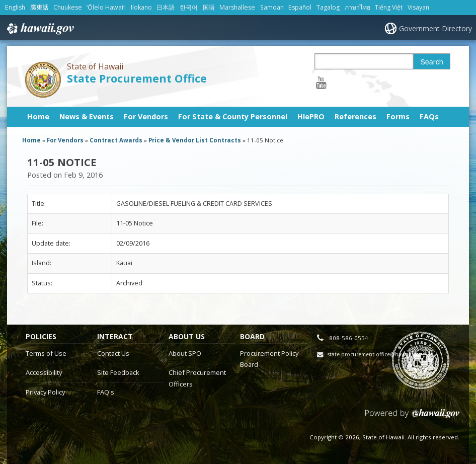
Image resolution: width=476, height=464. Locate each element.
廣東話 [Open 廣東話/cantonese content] (39, 7)
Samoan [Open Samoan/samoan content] (272, 7)
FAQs (429, 117)
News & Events (87, 117)
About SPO (185, 353)
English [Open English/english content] (15, 7)
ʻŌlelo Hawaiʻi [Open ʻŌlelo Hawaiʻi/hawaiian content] (106, 7)
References (355, 117)
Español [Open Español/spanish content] (300, 7)
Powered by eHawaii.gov (412, 417)
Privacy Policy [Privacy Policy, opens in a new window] (45, 392)
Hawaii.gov (39, 29)
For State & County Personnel (233, 117)
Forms (398, 117)
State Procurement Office (137, 78)
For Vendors (146, 117)
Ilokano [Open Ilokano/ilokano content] (141, 7)
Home (38, 117)
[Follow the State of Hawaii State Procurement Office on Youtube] (321, 82)
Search (432, 62)
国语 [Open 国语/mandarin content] (209, 7)
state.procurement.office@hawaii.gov (375, 354)
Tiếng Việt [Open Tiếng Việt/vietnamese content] (389, 7)
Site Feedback (118, 372)
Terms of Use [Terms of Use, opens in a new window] (46, 353)
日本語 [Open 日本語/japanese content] (166, 7)
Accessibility (44, 372)
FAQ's (106, 392)
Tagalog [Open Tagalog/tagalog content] (328, 7)
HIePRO (311, 117)
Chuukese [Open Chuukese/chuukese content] (68, 7)
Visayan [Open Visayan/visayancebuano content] (418, 7)
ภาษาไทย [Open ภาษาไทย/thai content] (358, 7)
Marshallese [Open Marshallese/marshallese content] (237, 7)
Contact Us (113, 353)
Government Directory (435, 28)
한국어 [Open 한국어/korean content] (189, 7)
